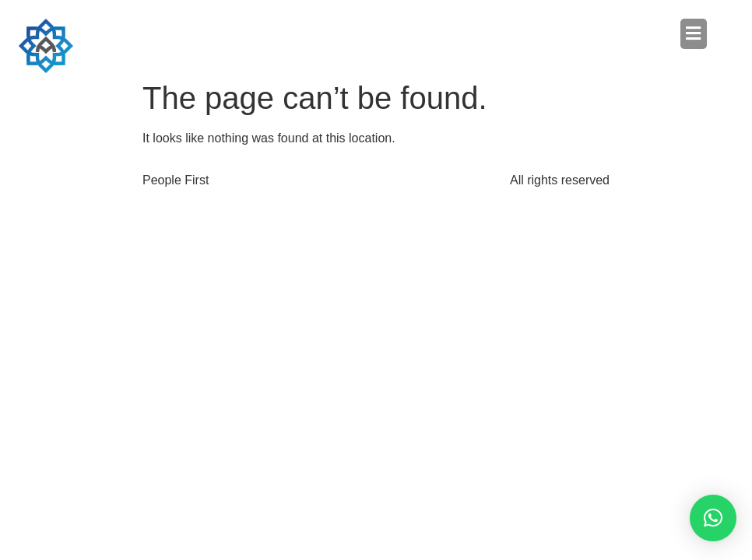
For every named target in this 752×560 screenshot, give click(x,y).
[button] (541, 33)
